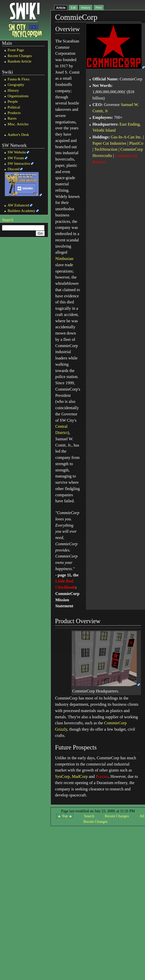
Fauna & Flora (18, 79)
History (13, 90)
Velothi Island (104, 130)
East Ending (130, 124)
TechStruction (106, 149)
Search (8, 220)
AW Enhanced (18, 205)
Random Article (19, 61)
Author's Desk (18, 135)
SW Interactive (19, 164)
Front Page (16, 50)
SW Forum (16, 158)
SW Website (17, 152)
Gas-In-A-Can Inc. (126, 137)
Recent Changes (20, 56)
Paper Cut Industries (109, 143)
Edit (73, 8)
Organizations (18, 96)
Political (14, 107)
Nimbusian (64, 259)
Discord (13, 169)
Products (14, 113)
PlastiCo (136, 143)
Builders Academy (21, 211)
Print (99, 8)
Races (12, 118)
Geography (16, 85)
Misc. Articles (18, 124)
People (13, 101)
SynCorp (62, 776)
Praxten (102, 776)
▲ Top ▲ (65, 816)
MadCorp (80, 776)
